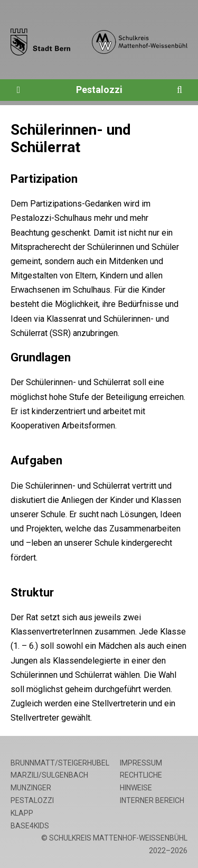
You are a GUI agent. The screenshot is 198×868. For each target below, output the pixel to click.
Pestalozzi (99, 90)
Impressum (141, 763)
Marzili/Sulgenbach (49, 775)
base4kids (30, 826)
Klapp (22, 813)
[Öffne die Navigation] (18, 90)
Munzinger (31, 788)
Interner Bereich (152, 800)
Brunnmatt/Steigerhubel (60, 763)
